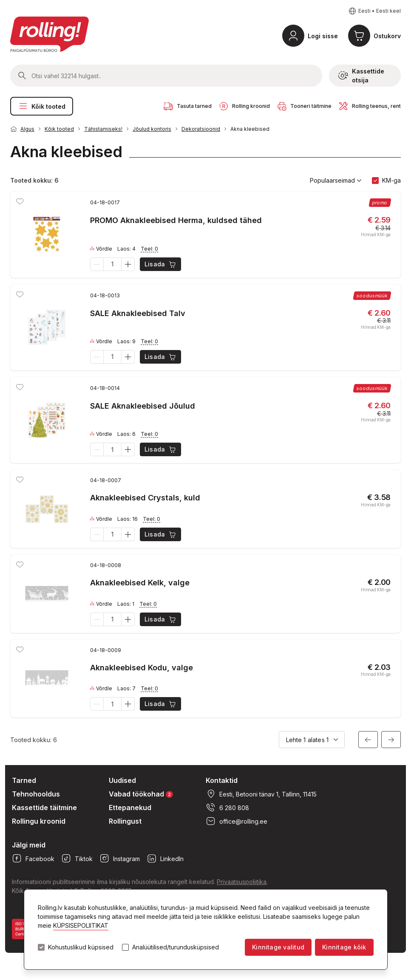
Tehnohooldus (36, 794)
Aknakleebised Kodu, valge (142, 668)
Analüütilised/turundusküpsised (176, 947)
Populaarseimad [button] (336, 181)
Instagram (120, 859)
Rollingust (125, 821)
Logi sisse (323, 36)
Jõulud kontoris (152, 129)
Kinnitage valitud (278, 947)
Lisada (161, 264)
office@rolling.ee (237, 821)
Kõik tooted (42, 106)
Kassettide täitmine (44, 808)
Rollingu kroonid (39, 821)
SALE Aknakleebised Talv (138, 313)
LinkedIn (165, 859)
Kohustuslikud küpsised (81, 947)
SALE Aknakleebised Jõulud (143, 406)
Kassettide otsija (361, 76)
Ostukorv (387, 36)
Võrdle (101, 249)
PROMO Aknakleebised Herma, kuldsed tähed (176, 220)
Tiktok (77, 859)
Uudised (122, 780)
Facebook (33, 859)
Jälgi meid (29, 845)
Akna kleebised (250, 129)
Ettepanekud (130, 808)
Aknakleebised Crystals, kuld (145, 498)
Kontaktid (222, 780)
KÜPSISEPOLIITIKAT (81, 925)
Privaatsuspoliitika (242, 882)
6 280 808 (227, 808)
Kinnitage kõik (344, 947)
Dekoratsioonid (201, 129)
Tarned (24, 780)
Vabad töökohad (141, 794)
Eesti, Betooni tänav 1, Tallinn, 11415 (261, 794)
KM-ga (391, 180)
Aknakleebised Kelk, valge (140, 583)
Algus (27, 129)
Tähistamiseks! (103, 129)
